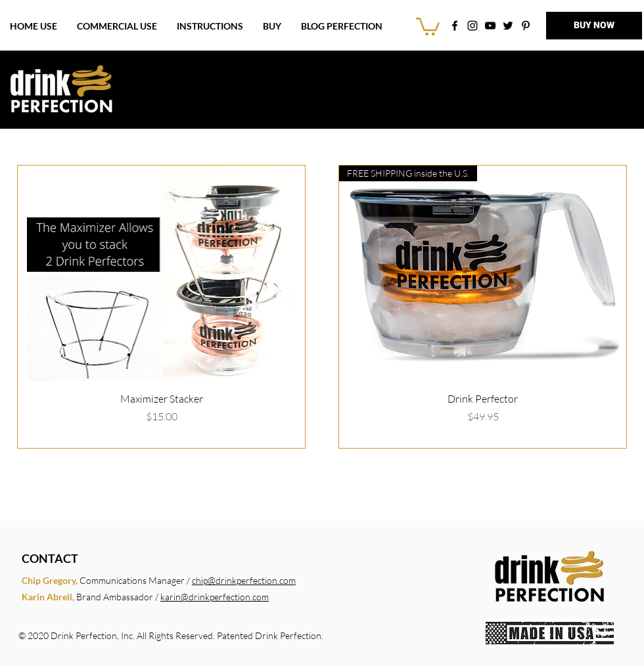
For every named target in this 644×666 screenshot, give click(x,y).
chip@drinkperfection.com (244, 580)
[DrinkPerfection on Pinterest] (526, 26)
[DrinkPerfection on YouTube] (490, 26)
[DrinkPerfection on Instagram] (472, 26)
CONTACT (50, 558)
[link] (428, 26)
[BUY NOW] (594, 26)
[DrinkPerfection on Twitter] (508, 26)
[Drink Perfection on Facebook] (455, 26)
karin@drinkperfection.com (215, 597)
